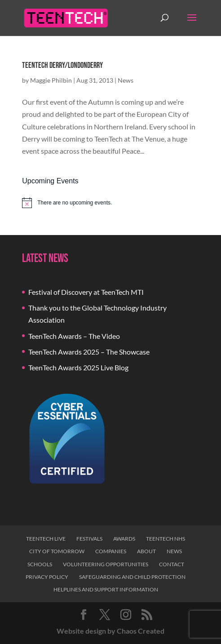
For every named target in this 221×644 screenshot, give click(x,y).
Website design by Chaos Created (110, 631)
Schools (40, 564)
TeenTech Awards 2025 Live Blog (78, 367)
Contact (172, 564)
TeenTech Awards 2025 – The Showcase (89, 352)
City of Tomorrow (57, 551)
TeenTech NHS (166, 539)
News (126, 80)
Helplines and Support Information (106, 589)
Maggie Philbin (51, 80)
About (146, 551)
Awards (124, 539)
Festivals (89, 539)
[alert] (110, 203)
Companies (111, 551)
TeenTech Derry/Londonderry (62, 65)
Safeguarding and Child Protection (132, 577)
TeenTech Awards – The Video (74, 336)
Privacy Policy (47, 577)
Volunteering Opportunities (106, 564)
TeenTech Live (46, 539)
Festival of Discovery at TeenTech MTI (86, 292)
